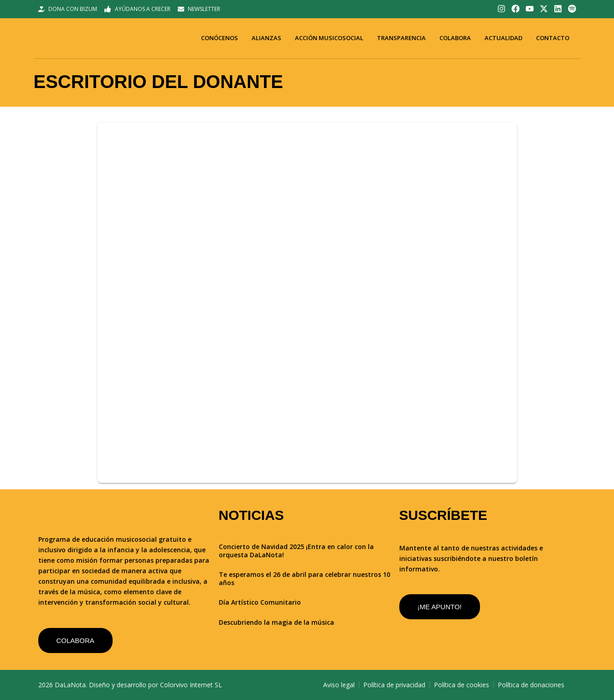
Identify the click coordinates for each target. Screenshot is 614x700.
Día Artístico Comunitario (260, 602)
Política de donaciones (531, 685)
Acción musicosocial (329, 38)
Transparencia (401, 38)
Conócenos (219, 38)
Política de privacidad (394, 685)
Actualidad (503, 38)
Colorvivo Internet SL (191, 685)
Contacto (553, 38)
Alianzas (266, 38)
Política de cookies (462, 685)
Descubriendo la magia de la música (276, 622)
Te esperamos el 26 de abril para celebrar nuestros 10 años (304, 578)
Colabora (455, 38)
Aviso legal (339, 685)
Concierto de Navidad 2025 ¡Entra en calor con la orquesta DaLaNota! (296, 551)
